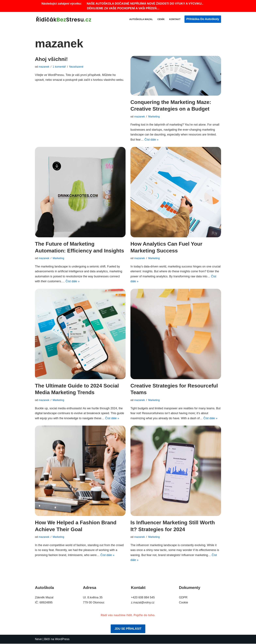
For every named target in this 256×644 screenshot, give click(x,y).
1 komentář (59, 67)
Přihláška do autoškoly (203, 19)
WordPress (62, 639)
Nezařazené (76, 67)
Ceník (161, 19)
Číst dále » (152, 140)
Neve (38, 639)
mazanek (44, 67)
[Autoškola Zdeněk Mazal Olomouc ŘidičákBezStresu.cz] (64, 19)
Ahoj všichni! (51, 59)
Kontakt (175, 19)
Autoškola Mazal (141, 19)
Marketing (154, 116)
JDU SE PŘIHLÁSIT (128, 629)
